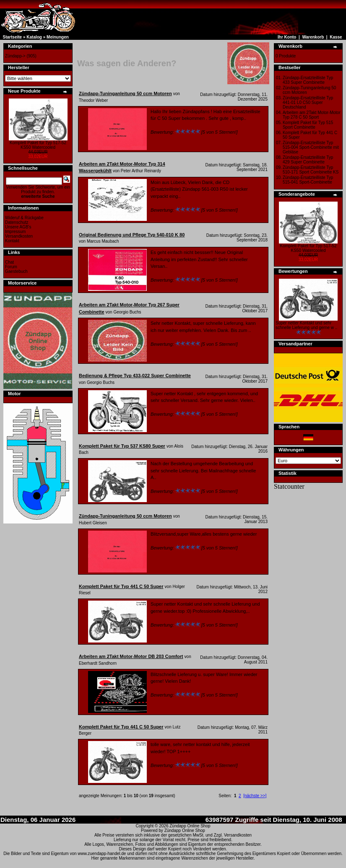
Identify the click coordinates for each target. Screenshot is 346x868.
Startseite (13, 37)
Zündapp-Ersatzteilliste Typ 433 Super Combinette (308, 80)
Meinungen (58, 37)
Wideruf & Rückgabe (24, 218)
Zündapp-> (15, 56)
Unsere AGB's (18, 227)
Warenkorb (313, 37)
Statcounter (289, 486)
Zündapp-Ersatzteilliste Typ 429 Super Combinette (308, 160)
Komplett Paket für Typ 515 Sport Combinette (308, 125)
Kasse (336, 37)
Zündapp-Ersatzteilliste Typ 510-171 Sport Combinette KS (311, 170)
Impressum (15, 232)
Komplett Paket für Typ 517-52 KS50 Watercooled (38, 145)
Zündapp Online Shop (190, 826)
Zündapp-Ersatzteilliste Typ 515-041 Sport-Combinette (308, 180)
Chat (9, 262)
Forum (11, 267)
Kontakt (12, 241)
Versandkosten (19, 236)
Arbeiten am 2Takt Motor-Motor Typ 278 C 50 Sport (312, 115)
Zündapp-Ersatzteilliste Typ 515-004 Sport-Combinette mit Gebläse (311, 147)
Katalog (34, 37)
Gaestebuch (16, 271)
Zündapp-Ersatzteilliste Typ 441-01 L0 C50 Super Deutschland (308, 102)
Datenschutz (17, 222)
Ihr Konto (287, 37)
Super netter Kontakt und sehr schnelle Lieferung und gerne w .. (306, 325)
